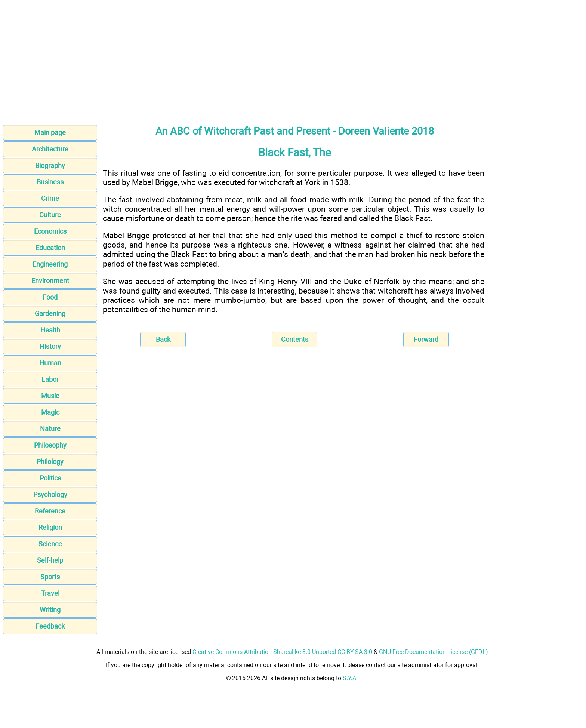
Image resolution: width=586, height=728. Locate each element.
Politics (50, 478)
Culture (50, 215)
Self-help (50, 560)
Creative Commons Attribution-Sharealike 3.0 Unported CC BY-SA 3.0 (282, 652)
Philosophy (50, 445)
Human (50, 363)
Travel (50, 593)
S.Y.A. (350, 678)
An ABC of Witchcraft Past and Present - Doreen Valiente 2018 (295, 131)
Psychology (50, 494)
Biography (50, 165)
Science (50, 544)
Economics (50, 231)
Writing (50, 610)
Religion (50, 527)
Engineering (50, 264)
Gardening (50, 314)
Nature (50, 429)
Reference (50, 511)
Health (50, 330)
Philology (50, 462)
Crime (50, 198)
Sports (50, 577)
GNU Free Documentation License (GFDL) (434, 652)
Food (50, 297)
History (50, 346)
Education (50, 248)
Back (163, 339)
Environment (50, 281)
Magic (50, 412)
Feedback (50, 626)
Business (50, 182)
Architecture (50, 149)
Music (50, 396)
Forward (426, 339)
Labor (50, 379)
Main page (50, 133)
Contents (295, 339)
